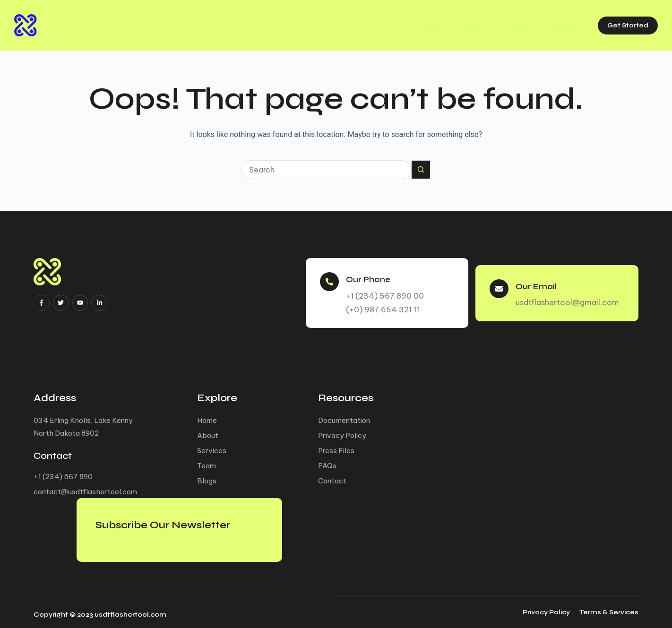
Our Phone (371, 276)
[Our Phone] (330, 279)
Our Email (538, 283)
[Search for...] (327, 170)
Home (414, 25)
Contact (555, 25)
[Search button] (421, 170)
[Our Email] (500, 286)
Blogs (506, 25)
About (461, 25)
